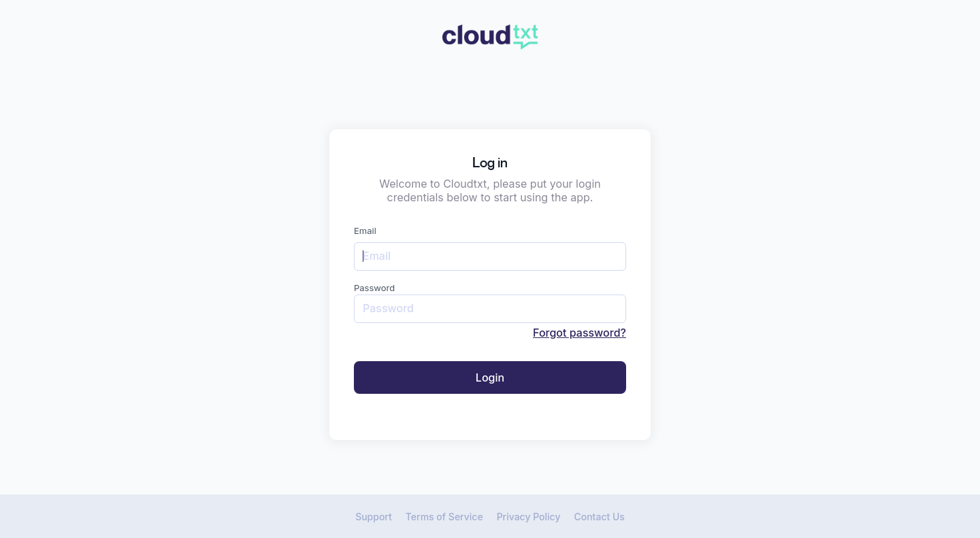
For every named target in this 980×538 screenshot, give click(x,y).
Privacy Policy (529, 517)
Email (365, 231)
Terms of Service (444, 517)
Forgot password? (579, 333)
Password (374, 288)
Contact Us (599, 517)
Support (374, 517)
